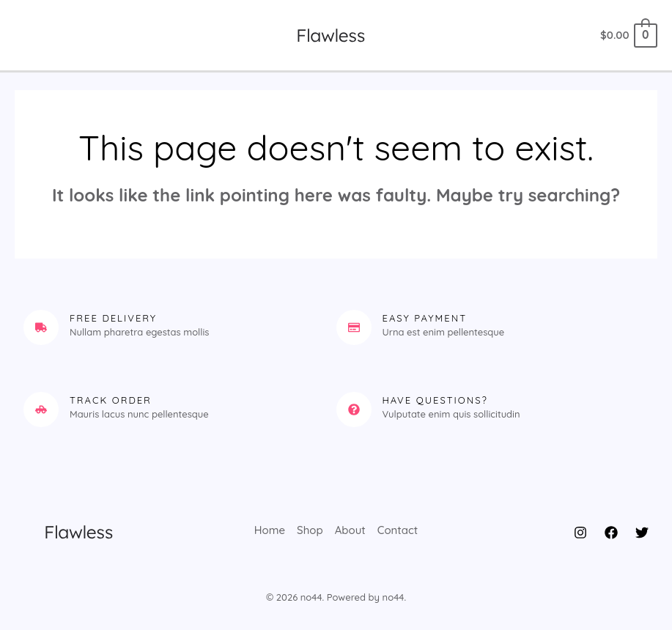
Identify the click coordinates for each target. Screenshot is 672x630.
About (350, 531)
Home (270, 531)
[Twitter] (642, 533)
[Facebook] (611, 533)
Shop (310, 531)
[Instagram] (580, 533)
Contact (398, 531)
